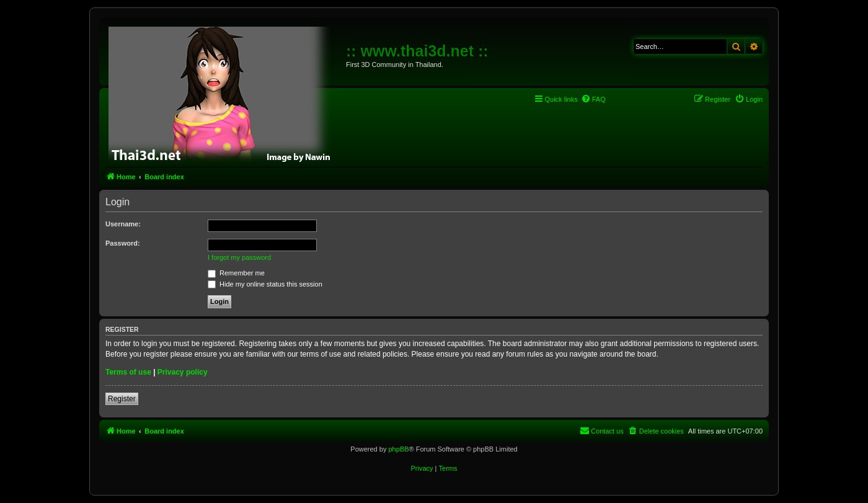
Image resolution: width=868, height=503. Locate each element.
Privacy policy (183, 372)
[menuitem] (593, 99)
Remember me (236, 273)
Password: (123, 243)
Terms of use (128, 372)
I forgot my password (239, 257)
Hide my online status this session (265, 284)
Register (122, 399)
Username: (123, 224)
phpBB (398, 449)
